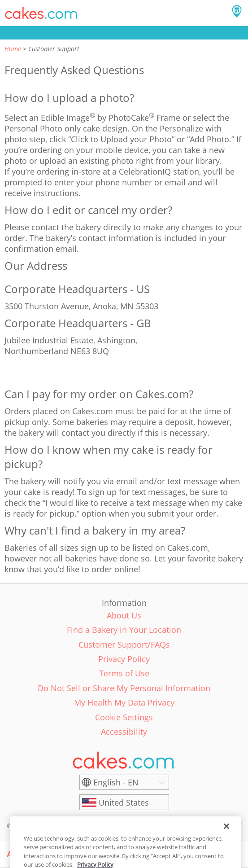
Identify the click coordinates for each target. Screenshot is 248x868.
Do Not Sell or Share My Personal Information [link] (124, 688)
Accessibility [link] (124, 732)
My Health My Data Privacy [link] (124, 702)
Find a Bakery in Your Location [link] (124, 630)
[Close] (226, 834)
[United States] (124, 802)
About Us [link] (124, 615)
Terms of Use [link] (124, 673)
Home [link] (13, 49)
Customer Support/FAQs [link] (124, 644)
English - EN (116, 782)
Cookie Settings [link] (124, 717)
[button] (42, 13)
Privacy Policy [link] (124, 659)
